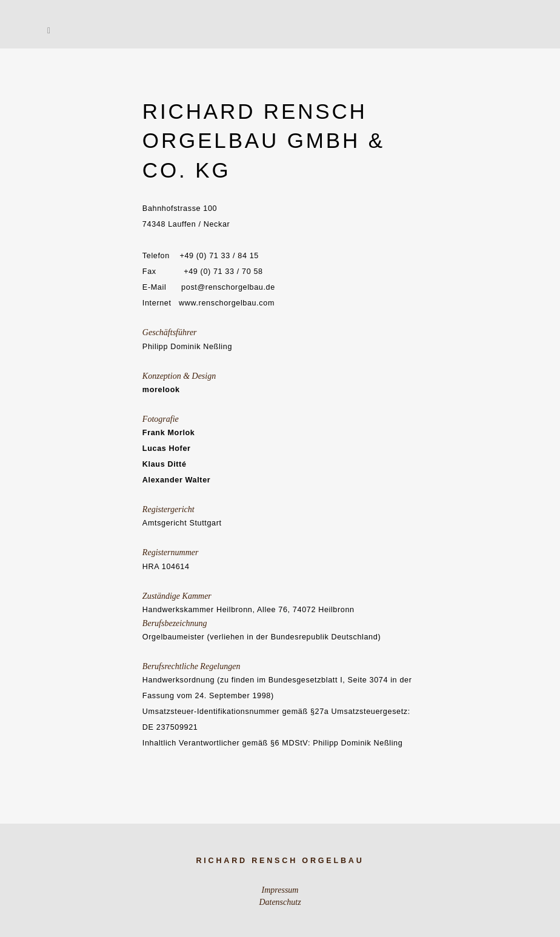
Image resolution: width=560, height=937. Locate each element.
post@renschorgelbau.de (228, 287)
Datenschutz (280, 902)
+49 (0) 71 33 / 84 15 (219, 256)
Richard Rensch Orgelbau (280, 861)
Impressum (280, 890)
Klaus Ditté (165, 464)
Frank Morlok (169, 433)
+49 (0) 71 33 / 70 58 (223, 272)
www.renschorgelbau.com (227, 303)
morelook (161, 390)
